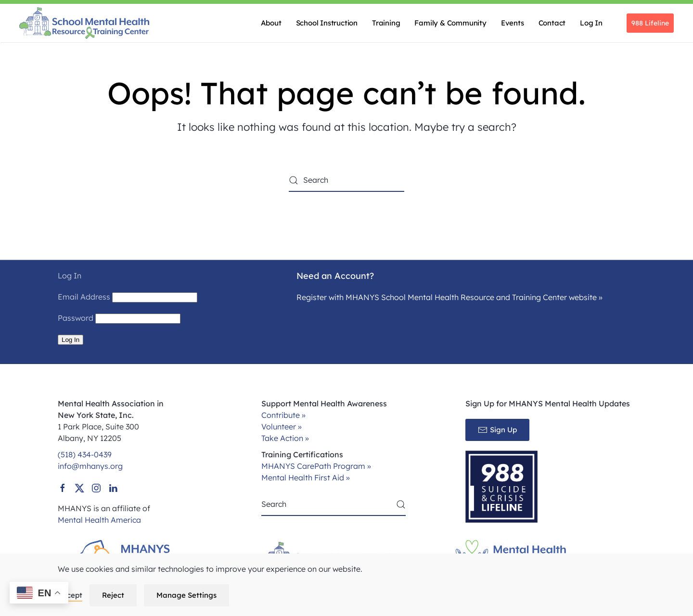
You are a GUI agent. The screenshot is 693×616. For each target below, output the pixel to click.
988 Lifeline (650, 23)
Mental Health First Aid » (306, 478)
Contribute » (283, 415)
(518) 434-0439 (85, 454)
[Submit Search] (401, 504)
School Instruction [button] (327, 23)
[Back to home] (84, 23)
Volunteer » (282, 427)
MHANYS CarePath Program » (316, 466)
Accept (70, 595)
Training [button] (386, 23)
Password (76, 318)
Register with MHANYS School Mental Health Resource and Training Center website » (449, 297)
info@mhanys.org (90, 466)
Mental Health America (99, 520)
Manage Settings (186, 595)
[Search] (346, 180)
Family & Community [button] (450, 23)
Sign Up (497, 430)
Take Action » (285, 438)
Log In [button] (591, 23)
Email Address (84, 297)
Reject (113, 595)
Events (513, 23)
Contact (552, 23)
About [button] (271, 23)
